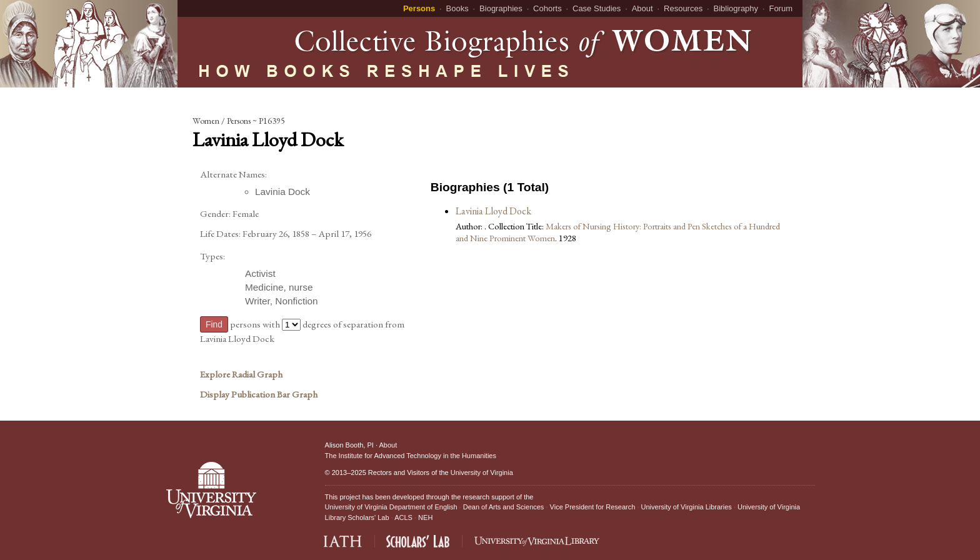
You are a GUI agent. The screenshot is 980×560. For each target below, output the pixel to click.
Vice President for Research (593, 507)
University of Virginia (482, 472)
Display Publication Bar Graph (259, 394)
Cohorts (547, 8)
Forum (781, 8)
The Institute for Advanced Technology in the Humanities (411, 456)
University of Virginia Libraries (687, 507)
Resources (683, 8)
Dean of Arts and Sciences (504, 507)
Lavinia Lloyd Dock (493, 211)
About (642, 8)
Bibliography (736, 8)
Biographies (501, 8)
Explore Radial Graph (241, 374)
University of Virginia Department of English (391, 507)
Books (457, 8)
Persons (419, 8)
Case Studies (597, 8)
